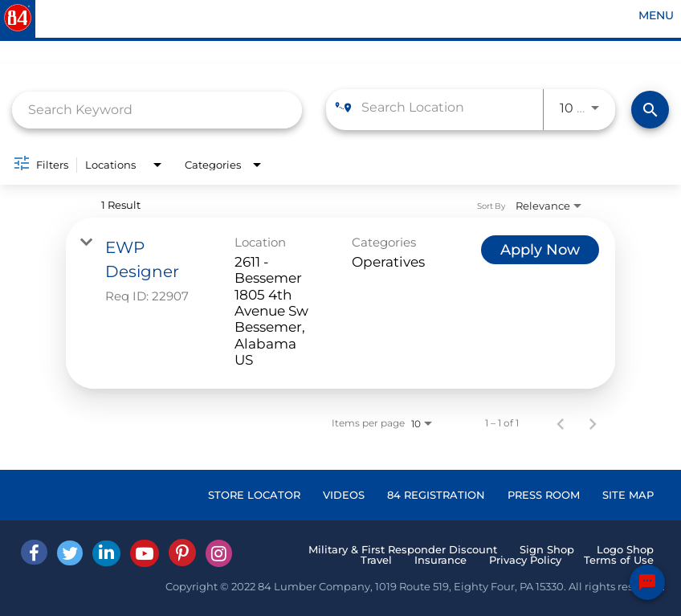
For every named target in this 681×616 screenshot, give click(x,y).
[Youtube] (145, 553)
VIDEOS (344, 495)
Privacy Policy (525, 560)
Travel (376, 560)
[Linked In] (106, 553)
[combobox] (157, 110)
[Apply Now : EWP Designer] (540, 250)
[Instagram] (219, 553)
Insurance (440, 560)
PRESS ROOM (544, 495)
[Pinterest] (182, 553)
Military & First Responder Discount (403, 549)
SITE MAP (628, 495)
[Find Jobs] (650, 110)
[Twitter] (70, 553)
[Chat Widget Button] (647, 582)
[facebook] (34, 552)
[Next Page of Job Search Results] (593, 423)
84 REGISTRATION (436, 495)
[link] (340, 303)
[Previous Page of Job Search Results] (561, 423)
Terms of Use (619, 560)
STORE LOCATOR (254, 495)
